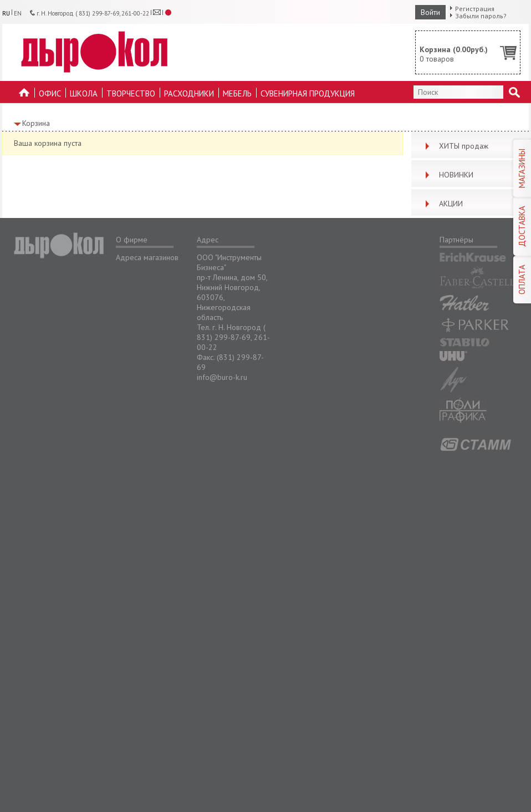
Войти (430, 12)
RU (6, 13)
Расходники (189, 93)
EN (18, 13)
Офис (50, 93)
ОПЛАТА (522, 280)
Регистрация (475, 9)
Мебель (237, 93)
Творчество (131, 93)
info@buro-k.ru (222, 377)
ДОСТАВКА (522, 226)
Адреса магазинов (147, 257)
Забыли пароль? (481, 16)
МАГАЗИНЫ (522, 168)
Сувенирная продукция (308, 93)
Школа (84, 93)
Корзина (36, 123)
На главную (24, 96)
